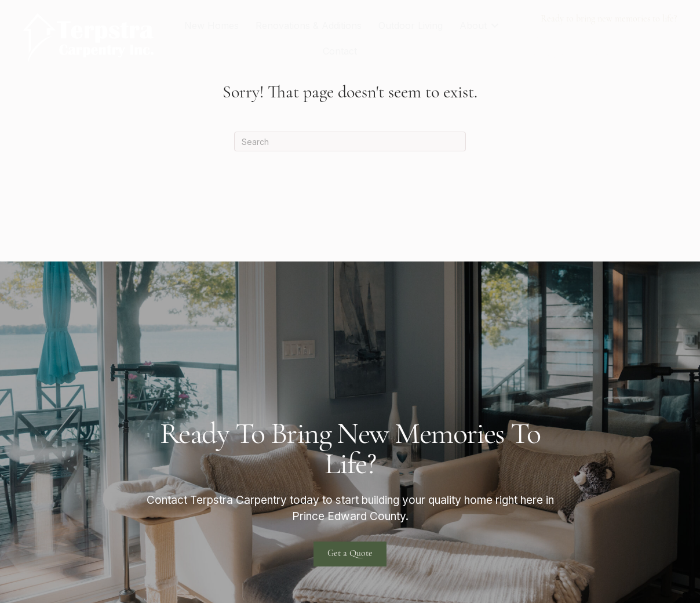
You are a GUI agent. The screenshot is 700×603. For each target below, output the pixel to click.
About (473, 26)
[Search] (350, 141)
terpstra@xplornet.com (569, 52)
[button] (495, 26)
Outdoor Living (411, 26)
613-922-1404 (546, 37)
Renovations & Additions (309, 26)
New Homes (212, 26)
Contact (340, 51)
